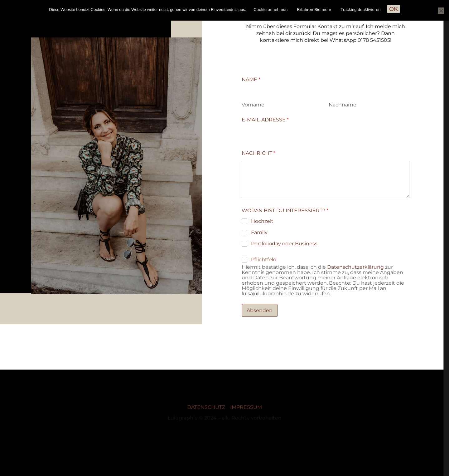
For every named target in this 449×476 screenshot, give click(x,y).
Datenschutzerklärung (355, 267)
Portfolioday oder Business (284, 244)
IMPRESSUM (246, 407)
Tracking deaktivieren (360, 10)
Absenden (260, 310)
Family (259, 232)
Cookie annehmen (270, 10)
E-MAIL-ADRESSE (265, 120)
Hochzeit (262, 221)
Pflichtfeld (264, 260)
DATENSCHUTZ (206, 407)
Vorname (253, 105)
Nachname (343, 105)
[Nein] (441, 11)
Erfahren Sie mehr (314, 10)
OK (393, 9)
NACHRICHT (258, 153)
